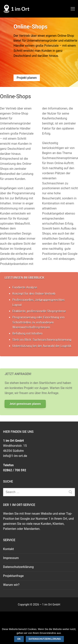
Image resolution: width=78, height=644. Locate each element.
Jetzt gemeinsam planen (25, 404)
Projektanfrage (13, 576)
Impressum (11, 558)
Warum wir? (11, 585)
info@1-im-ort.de (15, 456)
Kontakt (9, 549)
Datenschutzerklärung (18, 567)
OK (19, 639)
